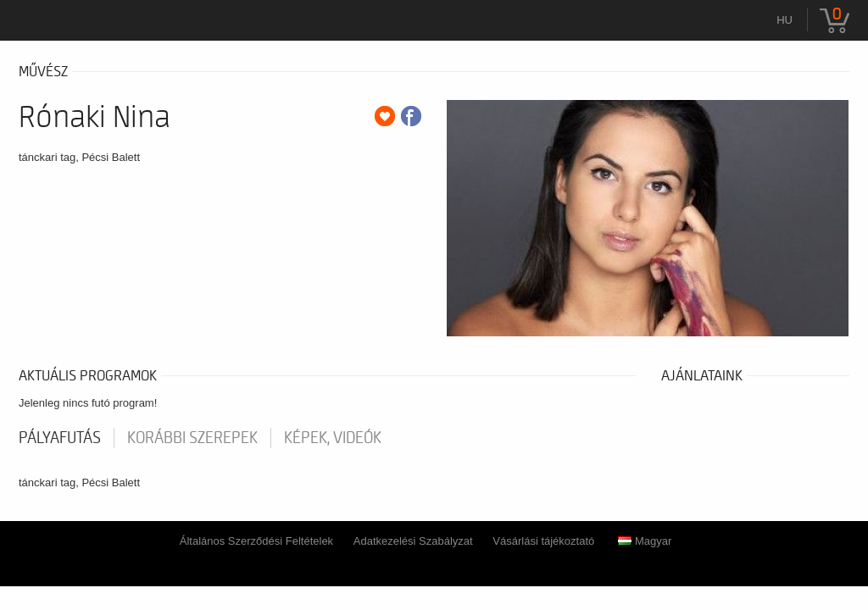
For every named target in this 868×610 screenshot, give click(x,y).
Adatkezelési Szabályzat (413, 541)
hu (785, 20)
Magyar (645, 541)
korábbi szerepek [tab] (192, 438)
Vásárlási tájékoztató (543, 541)
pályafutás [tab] (60, 438)
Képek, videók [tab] (333, 438)
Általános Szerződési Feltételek (256, 541)
